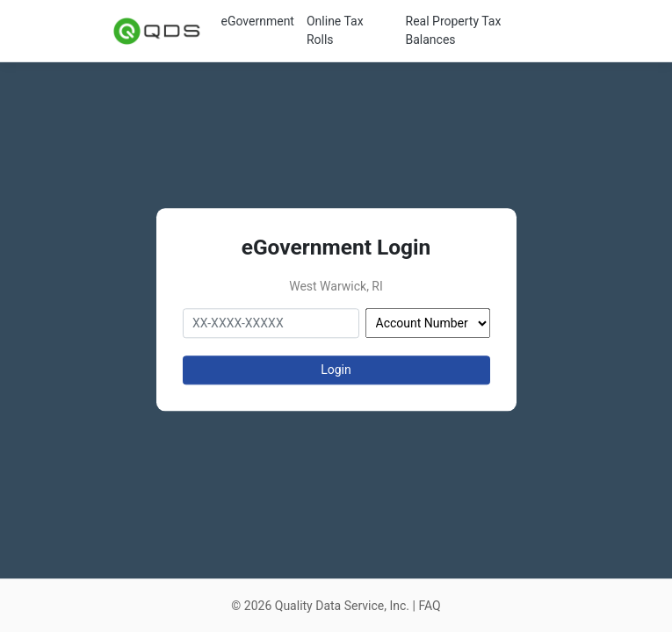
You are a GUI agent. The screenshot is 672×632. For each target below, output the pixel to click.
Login (336, 370)
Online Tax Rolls (335, 30)
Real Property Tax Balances (454, 30)
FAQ (429, 606)
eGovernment (258, 21)
